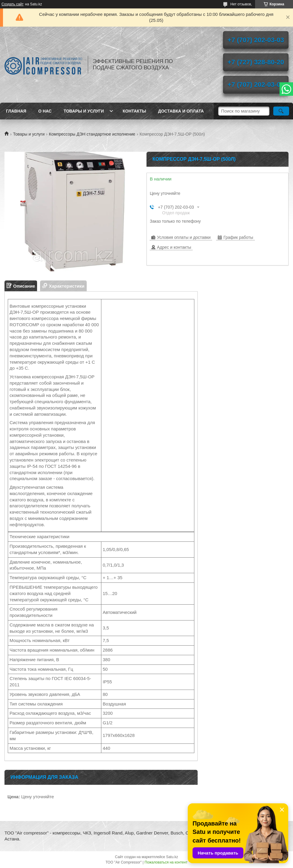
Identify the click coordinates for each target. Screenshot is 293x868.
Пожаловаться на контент (166, 862)
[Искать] (281, 111)
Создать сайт (13, 4)
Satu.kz (172, 857)
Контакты (134, 111)
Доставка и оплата (181, 111)
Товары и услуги (84, 111)
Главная (16, 111)
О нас (45, 111)
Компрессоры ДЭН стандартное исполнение (92, 134)
